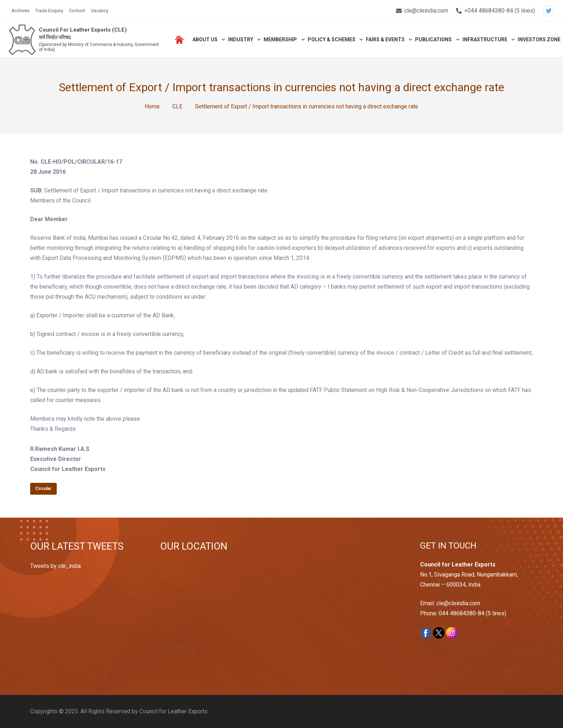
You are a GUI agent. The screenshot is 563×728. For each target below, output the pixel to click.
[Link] (22, 40)
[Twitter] (549, 11)
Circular (43, 489)
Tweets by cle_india (55, 566)
